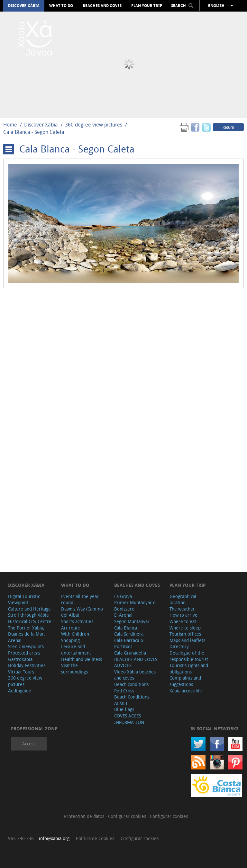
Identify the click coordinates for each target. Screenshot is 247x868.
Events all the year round (80, 599)
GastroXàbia (20, 659)
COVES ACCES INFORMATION (129, 719)
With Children (75, 634)
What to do (61, 6)
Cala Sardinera (129, 634)
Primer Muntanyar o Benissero (135, 606)
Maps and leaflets (187, 640)
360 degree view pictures (94, 125)
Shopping (70, 640)
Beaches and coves (102, 6)
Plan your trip (147, 6)
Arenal (15, 640)
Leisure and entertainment (76, 650)
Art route (71, 628)
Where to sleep (185, 628)
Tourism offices (185, 634)
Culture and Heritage (29, 609)
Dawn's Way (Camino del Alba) (82, 612)
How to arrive (183, 615)
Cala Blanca (126, 628)
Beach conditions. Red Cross (132, 687)
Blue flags (124, 709)
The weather (182, 609)
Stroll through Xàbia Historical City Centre (30, 618)
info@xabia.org (54, 838)
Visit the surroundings (74, 668)
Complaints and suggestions (185, 681)
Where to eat (183, 621)
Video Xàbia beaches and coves (135, 675)
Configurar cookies (128, 816)
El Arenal (123, 615)
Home (10, 125)
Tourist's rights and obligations (189, 668)
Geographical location (183, 599)
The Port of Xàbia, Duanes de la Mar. (27, 631)
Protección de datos (85, 816)
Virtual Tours (21, 672)
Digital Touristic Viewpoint (24, 599)
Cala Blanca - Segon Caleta (34, 132)
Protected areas (24, 653)
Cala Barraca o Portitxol (129, 643)
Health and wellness (82, 659)
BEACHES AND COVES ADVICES (136, 662)
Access (29, 744)
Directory (179, 646)
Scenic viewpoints (26, 646)
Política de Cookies (95, 838)
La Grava (123, 596)
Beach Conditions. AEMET (132, 700)
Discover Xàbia (24, 6)
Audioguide (20, 691)
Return (228, 127)
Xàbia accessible (186, 691)
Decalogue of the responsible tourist (189, 656)
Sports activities (77, 621)
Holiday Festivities (27, 665)
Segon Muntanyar (132, 621)
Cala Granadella (130, 653)
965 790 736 (21, 838)
